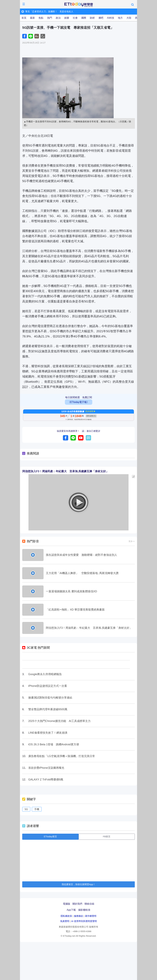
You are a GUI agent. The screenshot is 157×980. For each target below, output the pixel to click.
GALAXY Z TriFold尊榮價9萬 (46, 780)
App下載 (71, 910)
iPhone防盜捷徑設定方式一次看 (48, 686)
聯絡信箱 (89, 904)
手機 (37, 809)
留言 (88, 438)
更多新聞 (89, 411)
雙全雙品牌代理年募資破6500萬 (48, 709)
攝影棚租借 (84, 910)
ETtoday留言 (50, 836)
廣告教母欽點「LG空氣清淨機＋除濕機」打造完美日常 (62, 756)
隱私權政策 (66, 916)
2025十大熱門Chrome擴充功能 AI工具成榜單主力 (59, 721)
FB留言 (107, 836)
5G (26, 809)
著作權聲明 (91, 916)
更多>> (132, 541)
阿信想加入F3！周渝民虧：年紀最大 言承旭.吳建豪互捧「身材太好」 (65, 471)
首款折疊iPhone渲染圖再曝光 (46, 768)
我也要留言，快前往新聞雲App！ (79, 884)
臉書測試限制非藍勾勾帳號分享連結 (50, 698)
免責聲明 (65, 921)
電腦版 (67, 904)
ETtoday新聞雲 (79, 5)
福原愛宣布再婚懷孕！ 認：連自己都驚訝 (78, 431)
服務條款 (79, 916)
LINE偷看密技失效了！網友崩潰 (48, 733)
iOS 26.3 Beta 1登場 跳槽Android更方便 (54, 744)
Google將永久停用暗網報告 (45, 674)
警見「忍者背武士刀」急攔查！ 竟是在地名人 (49, 11)
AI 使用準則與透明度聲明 (84, 921)
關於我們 (77, 904)
